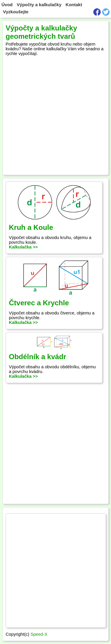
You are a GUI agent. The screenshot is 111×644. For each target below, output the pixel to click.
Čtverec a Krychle (39, 303)
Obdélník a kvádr (37, 357)
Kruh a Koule (31, 227)
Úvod (7, 5)
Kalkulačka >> (23, 247)
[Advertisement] (55, 114)
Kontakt (74, 5)
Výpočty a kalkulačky (39, 5)
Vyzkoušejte (16, 12)
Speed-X (39, 634)
